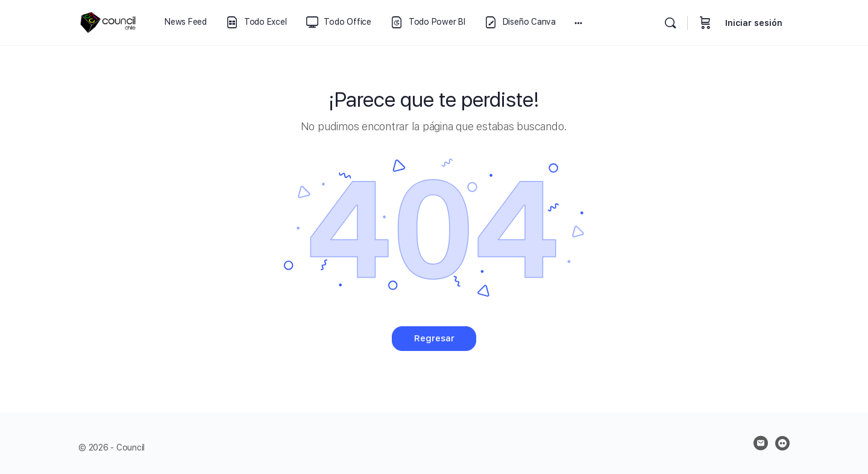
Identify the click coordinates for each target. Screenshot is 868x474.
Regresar (434, 338)
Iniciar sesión (754, 23)
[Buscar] (670, 23)
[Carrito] (705, 23)
